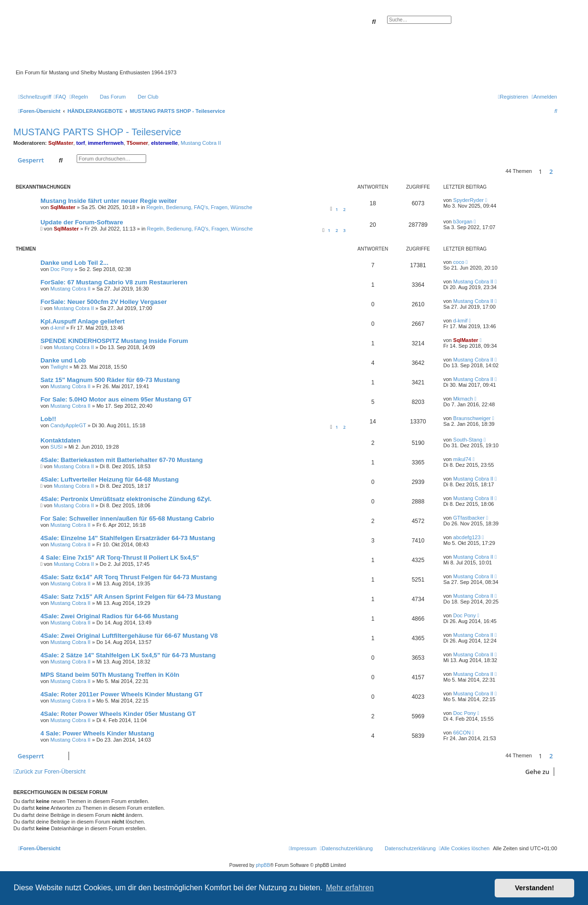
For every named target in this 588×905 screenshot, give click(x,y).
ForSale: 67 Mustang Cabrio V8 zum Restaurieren (114, 282)
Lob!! (48, 419)
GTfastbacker (469, 518)
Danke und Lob (63, 360)
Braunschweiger (472, 418)
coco (459, 262)
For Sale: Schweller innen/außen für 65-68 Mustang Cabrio (127, 518)
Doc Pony (62, 269)
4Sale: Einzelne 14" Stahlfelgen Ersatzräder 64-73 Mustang (128, 538)
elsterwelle (164, 143)
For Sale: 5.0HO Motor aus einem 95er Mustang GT (116, 399)
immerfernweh (106, 143)
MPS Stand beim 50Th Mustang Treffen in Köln (110, 675)
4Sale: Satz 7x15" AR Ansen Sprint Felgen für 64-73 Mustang (131, 597)
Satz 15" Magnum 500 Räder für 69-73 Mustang (110, 380)
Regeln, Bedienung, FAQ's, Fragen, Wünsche (199, 207)
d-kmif (58, 328)
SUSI (57, 447)
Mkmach (463, 399)
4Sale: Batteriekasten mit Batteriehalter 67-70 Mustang (122, 460)
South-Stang (468, 440)
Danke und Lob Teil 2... (75, 263)
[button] (559, 171)
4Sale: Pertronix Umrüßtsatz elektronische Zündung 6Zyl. (126, 499)
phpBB (263, 865)
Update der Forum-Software (82, 222)
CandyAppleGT (68, 425)
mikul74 (462, 459)
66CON (462, 733)
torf (80, 143)
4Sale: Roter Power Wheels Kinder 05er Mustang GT (118, 714)
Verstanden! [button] (535, 888)
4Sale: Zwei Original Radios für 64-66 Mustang (109, 616)
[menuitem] (60, 97)
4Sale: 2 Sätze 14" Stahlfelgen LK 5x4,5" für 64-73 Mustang (128, 655)
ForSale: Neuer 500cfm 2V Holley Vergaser (104, 302)
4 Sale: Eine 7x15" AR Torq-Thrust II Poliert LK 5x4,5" (120, 558)
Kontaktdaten (60, 440)
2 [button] (551, 171)
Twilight (59, 367)
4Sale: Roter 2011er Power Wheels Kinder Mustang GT (122, 694)
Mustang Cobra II (201, 143)
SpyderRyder (468, 200)
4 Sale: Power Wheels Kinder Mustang (97, 733)
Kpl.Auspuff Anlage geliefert (83, 321)
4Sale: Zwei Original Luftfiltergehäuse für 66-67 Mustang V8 (129, 636)
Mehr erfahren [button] (350, 888)
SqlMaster (61, 143)
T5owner (137, 143)
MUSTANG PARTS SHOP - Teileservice (97, 132)
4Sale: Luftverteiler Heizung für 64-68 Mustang (110, 479)
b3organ (463, 221)
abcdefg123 (467, 537)
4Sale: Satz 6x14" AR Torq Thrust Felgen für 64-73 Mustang (129, 577)
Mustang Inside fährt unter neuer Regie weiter (109, 201)
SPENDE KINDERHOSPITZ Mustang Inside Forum (114, 341)
